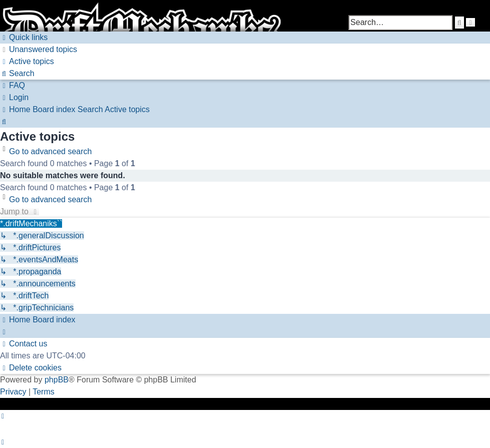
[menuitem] (39, 49)
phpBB (57, 380)
